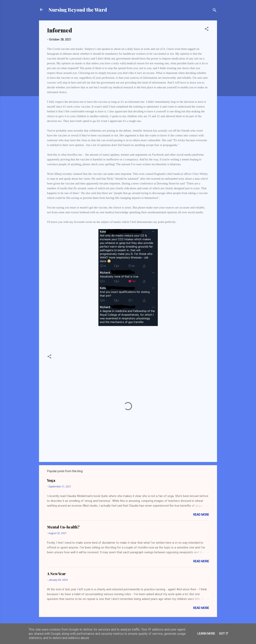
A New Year (56, 574)
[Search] (215, 11)
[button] (207, 30)
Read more (201, 515)
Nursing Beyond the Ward (78, 10)
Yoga (51, 480)
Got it (224, 634)
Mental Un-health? (63, 527)
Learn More (206, 634)
